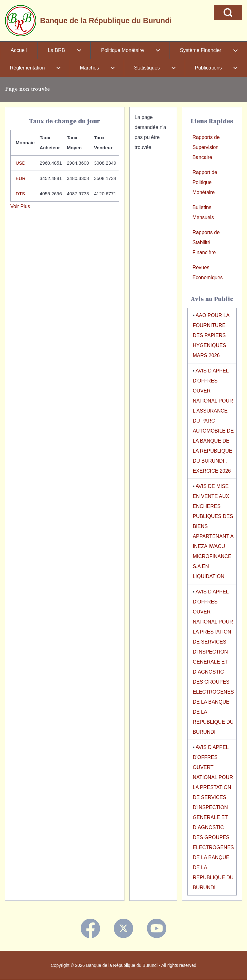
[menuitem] (19, 50)
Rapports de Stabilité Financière (206, 242)
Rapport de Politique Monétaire (205, 182)
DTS (20, 194)
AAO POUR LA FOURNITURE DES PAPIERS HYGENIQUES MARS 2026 (211, 335)
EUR (21, 178)
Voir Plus (20, 206)
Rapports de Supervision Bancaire (206, 147)
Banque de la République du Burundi (106, 21)
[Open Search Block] (228, 13)
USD (21, 163)
